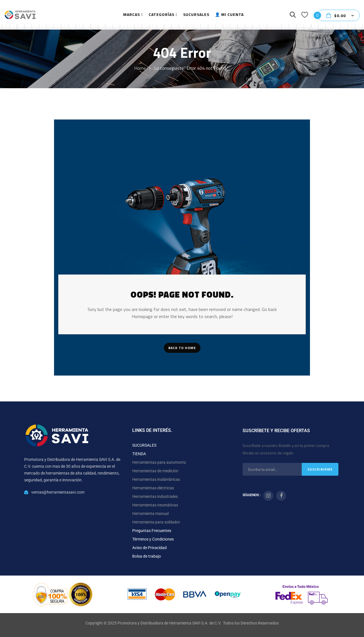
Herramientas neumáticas (155, 505)
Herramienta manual (150, 514)
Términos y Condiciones (153, 539)
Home (140, 68)
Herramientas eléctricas (153, 488)
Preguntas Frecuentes (152, 531)
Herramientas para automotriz (159, 462)
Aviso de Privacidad (149, 548)
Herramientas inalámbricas (156, 479)
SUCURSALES (144, 445)
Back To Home (182, 348)
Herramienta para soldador (156, 522)
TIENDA (139, 454)
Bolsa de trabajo (147, 556)
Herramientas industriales (155, 496)
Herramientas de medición (155, 471)
